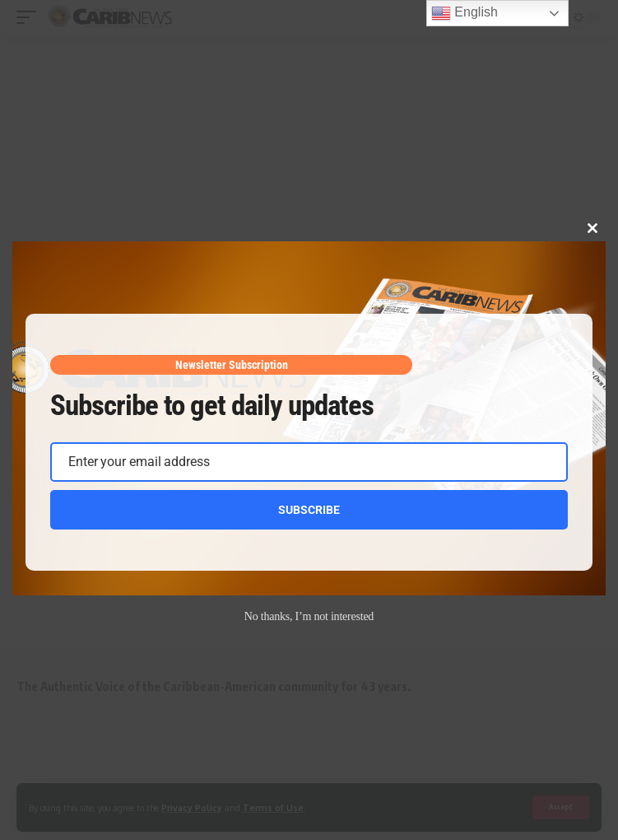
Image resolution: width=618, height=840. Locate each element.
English (465, 13)
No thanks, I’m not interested (309, 616)
